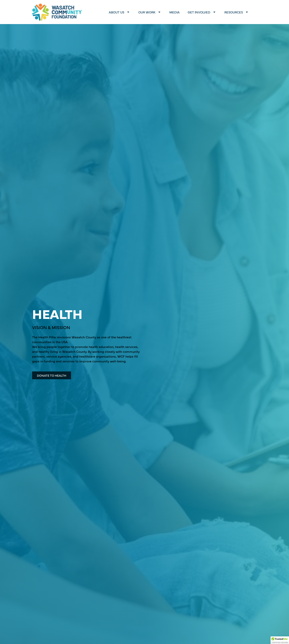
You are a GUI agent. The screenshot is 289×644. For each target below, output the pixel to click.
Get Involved (202, 12)
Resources (237, 12)
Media (175, 12)
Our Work (150, 12)
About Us (120, 12)
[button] (280, 640)
